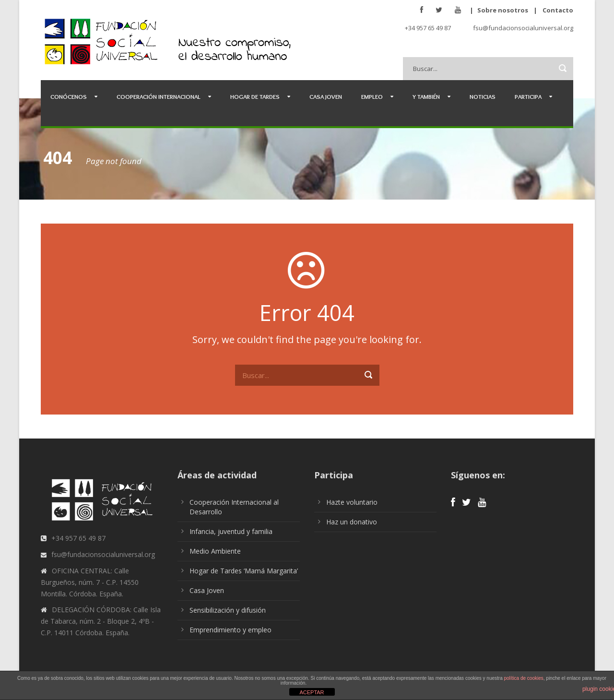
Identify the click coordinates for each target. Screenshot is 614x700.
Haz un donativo (352, 522)
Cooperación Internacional (159, 96)
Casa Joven (326, 96)
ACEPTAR (312, 692)
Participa (528, 96)
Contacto (558, 10)
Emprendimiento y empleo (230, 630)
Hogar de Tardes (255, 96)
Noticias (483, 96)
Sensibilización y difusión (228, 610)
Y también (426, 96)
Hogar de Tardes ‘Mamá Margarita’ (244, 571)
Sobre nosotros (503, 10)
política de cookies (524, 678)
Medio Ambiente (215, 551)
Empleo (372, 96)
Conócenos (69, 96)
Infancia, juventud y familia (231, 531)
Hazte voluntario (352, 502)
